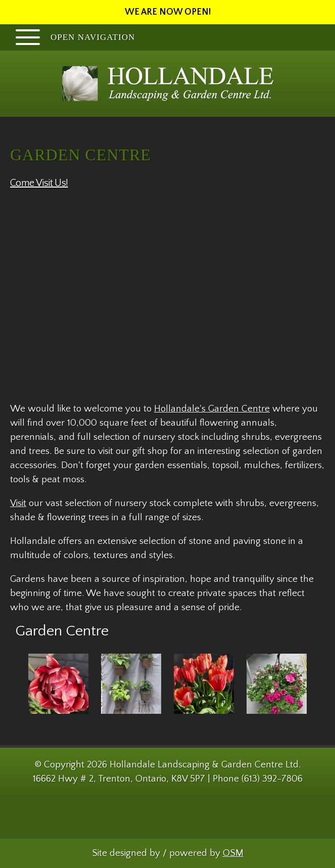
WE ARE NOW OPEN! (168, 12)
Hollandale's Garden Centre (212, 409)
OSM (233, 853)
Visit (18, 503)
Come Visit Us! (39, 183)
